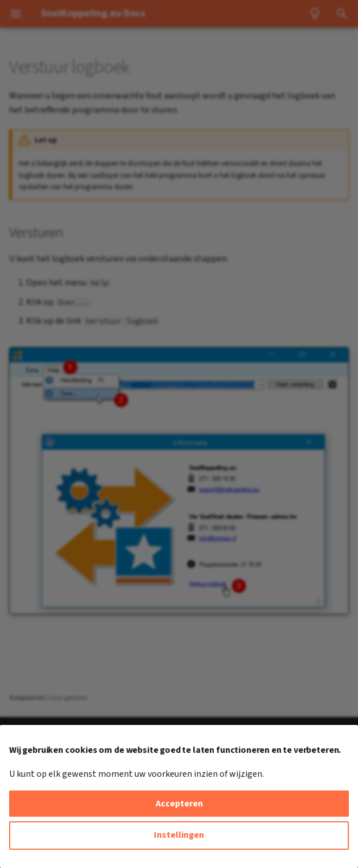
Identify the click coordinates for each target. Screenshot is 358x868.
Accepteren (179, 804)
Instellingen (179, 835)
